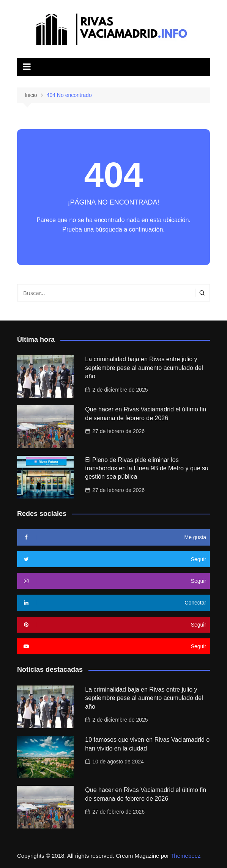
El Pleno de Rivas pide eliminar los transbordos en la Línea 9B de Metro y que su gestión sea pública (147, 468)
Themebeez (185, 856)
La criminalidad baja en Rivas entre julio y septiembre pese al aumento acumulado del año (144, 368)
